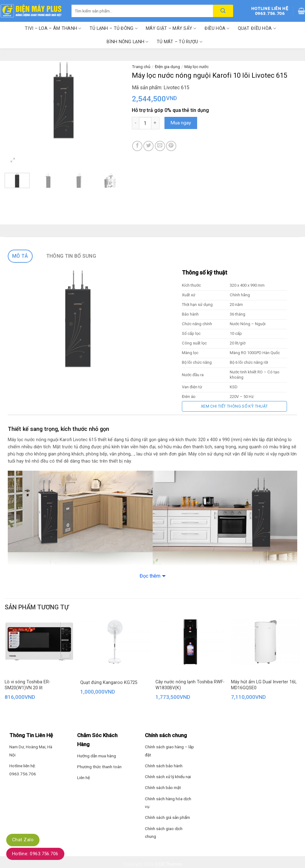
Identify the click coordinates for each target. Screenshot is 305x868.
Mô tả (20, 256)
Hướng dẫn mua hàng (97, 756)
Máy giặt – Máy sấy (171, 28)
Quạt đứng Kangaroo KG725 (109, 683)
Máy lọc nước (196, 67)
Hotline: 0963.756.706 (35, 854)
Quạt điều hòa (257, 28)
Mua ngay (181, 123)
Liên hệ (83, 778)
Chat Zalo (23, 840)
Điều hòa (217, 28)
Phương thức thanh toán (99, 767)
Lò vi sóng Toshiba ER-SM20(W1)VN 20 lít (28, 685)
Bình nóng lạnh (128, 42)
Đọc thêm (150, 576)
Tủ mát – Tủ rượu (180, 42)
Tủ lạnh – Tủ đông (114, 28)
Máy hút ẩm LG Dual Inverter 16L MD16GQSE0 (264, 685)
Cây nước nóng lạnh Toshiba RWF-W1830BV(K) (190, 685)
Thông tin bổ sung (71, 256)
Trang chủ (141, 67)
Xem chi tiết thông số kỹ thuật (234, 406)
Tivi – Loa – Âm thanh (53, 28)
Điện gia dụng (167, 67)
